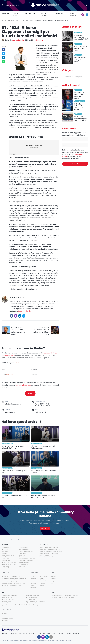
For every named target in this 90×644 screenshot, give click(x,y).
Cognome (34, 370)
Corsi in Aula (13, 633)
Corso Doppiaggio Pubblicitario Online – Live (14, 578)
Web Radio (22, 555)
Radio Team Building (32, 605)
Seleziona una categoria (75, 77)
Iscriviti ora (45, 528)
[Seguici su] (51, 637)
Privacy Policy (5, 620)
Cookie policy (51, 640)
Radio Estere (5, 557)
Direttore (42, 584)
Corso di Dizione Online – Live (10, 582)
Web (52, 584)
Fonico (32, 582)
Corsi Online (23, 633)
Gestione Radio (30, 599)
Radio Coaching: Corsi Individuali (35, 601)
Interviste (18, 20)
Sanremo (4, 553)
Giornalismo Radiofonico (26, 561)
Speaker (33, 576)
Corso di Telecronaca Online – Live (11, 580)
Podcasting (5, 549)
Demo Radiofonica (7, 603)
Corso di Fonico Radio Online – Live (12, 576)
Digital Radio (5, 559)
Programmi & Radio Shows (9, 564)
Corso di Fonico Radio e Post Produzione (50, 551)
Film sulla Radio (24, 548)
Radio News (78, 32)
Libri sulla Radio (24, 564)
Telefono (34, 374)
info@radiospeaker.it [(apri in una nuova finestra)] (13, 404)
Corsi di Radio (15, 15)
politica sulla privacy (23, 385)
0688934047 (44, 404)
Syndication (54, 580)
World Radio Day (74, 15)
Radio (49, 633)
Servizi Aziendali (44, 15)
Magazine (5, 14)
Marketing (43, 580)
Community (60, 14)
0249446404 (45, 406)
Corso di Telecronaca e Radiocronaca (49, 549)
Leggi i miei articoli (25, 311)
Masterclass (30, 14)
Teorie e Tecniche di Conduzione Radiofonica (65, 596)
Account (42, 582)
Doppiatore (34, 580)
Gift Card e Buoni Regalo (33, 603)
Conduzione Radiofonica (26, 551)
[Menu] (86, 5)
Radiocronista (44, 576)
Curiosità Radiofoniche (26, 557)
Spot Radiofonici (24, 562)
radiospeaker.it (41, 412)
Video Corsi (32, 633)
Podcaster (33, 578)
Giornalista (34, 587)
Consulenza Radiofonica (8, 599)
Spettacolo (78, 114)
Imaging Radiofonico (32, 597)
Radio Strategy (6, 561)
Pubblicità (4, 617)
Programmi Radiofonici (33, 596)
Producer (33, 584)
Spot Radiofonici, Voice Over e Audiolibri (13, 605)
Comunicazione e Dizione (9, 562)
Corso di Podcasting (45, 555)
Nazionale (54, 576)
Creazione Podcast (7, 597)
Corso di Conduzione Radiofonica (48, 548)
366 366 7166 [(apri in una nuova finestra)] (10, 412)
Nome (3, 370)
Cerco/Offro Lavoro (7, 619)
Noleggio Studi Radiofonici (9, 596)
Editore (42, 585)
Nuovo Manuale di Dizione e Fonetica (63, 597)
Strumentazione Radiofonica (27, 559)
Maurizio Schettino (18, 40)
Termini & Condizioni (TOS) (61, 640)
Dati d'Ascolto (5, 566)
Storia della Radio (24, 549)
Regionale (54, 578)
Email (7, 374)
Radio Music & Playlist (8, 555)
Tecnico (33, 585)
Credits (70, 640)
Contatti (4, 615)
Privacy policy (44, 640)
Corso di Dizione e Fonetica (47, 557)
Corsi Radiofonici (6, 568)
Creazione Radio (6, 601)
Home (4, 20)
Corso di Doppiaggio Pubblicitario (48, 553)
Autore (42, 578)
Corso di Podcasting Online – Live (11, 585)
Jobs (54, 633)
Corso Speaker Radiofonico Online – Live (13, 584)
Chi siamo (4, 613)
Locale (53, 582)
